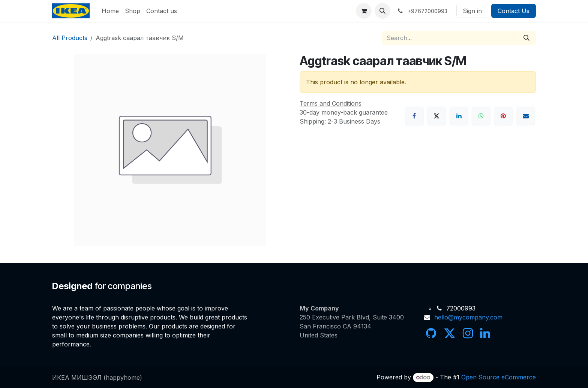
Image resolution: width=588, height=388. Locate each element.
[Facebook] (414, 116)
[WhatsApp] (481, 116)
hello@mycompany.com (468, 317)
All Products (70, 38)
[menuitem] (110, 11)
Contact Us (514, 11)
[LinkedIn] (459, 116)
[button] (382, 11)
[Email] (526, 116)
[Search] (526, 38)
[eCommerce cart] (364, 11)
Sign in (472, 11)
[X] (436, 116)
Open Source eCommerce (499, 377)
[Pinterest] (503, 116)
